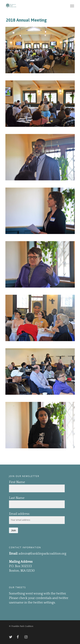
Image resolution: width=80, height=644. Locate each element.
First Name (17, 482)
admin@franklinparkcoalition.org (42, 554)
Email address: (19, 514)
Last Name (17, 498)
